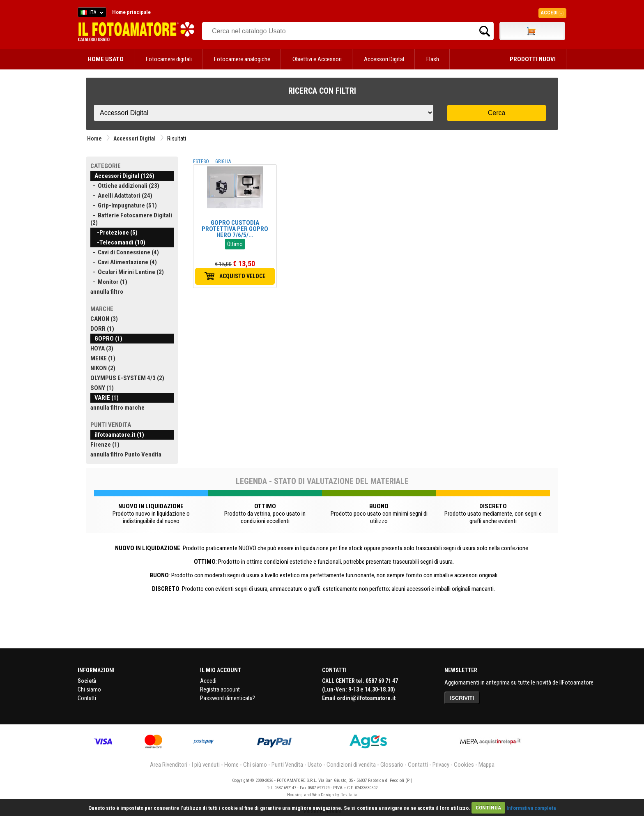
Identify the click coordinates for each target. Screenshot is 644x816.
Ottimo (235, 244)
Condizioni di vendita (351, 765)
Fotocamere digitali (169, 59)
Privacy (441, 765)
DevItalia (349, 795)
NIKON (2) (103, 368)
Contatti (87, 698)
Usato (315, 765)
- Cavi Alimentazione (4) (124, 262)
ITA (91, 14)
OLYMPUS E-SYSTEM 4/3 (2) (127, 378)
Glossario (392, 765)
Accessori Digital (384, 59)
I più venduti (206, 765)
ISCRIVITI (462, 698)
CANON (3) (104, 319)
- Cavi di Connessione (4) (125, 252)
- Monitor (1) (109, 282)
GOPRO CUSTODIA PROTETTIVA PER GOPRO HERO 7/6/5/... (235, 229)
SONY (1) (102, 388)
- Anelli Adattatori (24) (121, 196)
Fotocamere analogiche (242, 59)
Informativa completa (531, 808)
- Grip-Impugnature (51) (124, 205)
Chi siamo (89, 689)
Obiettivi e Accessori (317, 59)
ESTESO (201, 161)
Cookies (464, 765)
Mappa (486, 765)
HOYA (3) (102, 348)
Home (94, 138)
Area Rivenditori (169, 765)
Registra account (220, 689)
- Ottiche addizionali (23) (125, 186)
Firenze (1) (105, 445)
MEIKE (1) (103, 358)
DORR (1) (102, 329)
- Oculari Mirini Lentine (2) (127, 272)
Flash (433, 59)
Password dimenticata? (228, 698)
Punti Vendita (287, 765)
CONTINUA (488, 808)
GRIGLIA (223, 161)
